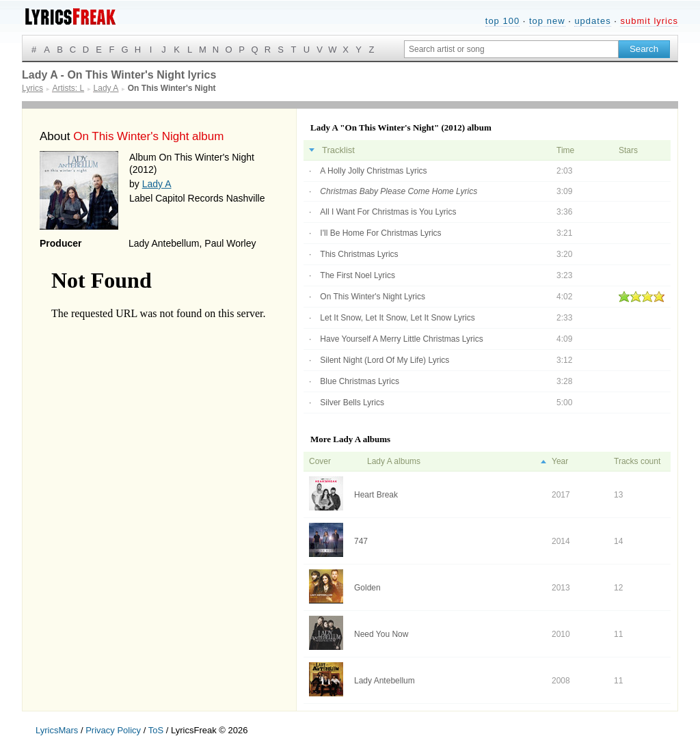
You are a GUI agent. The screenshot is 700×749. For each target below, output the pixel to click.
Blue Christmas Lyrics (360, 381)
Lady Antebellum (385, 681)
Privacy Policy (113, 730)
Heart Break (376, 495)
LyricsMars (57, 730)
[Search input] (511, 49)
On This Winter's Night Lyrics (373, 297)
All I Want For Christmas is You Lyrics (388, 212)
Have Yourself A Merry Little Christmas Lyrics (401, 339)
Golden (367, 588)
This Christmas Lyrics (359, 254)
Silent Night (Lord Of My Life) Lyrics (385, 360)
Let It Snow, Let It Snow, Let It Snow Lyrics (397, 318)
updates (592, 21)
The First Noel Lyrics (358, 275)
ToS (156, 730)
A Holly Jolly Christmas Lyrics (373, 171)
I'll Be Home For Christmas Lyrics (380, 233)
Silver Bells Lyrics (352, 403)
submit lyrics (649, 21)
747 (361, 541)
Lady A (157, 184)
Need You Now (381, 634)
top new (547, 21)
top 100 (502, 21)
